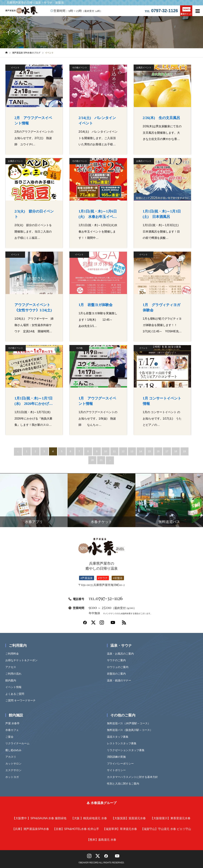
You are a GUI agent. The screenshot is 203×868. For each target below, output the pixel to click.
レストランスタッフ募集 (123, 743)
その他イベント (80, 68)
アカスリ (12, 757)
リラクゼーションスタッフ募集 (127, 750)
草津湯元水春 (120, 829)
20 (92, 460)
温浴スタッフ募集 (119, 737)
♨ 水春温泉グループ (101, 803)
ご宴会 (11, 737)
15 (149, 451)
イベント (15, 68)
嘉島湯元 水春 (101, 840)
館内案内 (12, 680)
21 (101, 460)
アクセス (12, 667)
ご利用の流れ (15, 674)
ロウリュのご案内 (119, 667)
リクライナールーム (19, 743)
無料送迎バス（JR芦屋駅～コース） (130, 723)
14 (141, 451)
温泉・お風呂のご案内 (122, 654)
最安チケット (186, 11)
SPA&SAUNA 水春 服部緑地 (39, 818)
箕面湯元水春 (129, 818)
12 (123, 451)
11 (114, 451)
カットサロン (15, 764)
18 (176, 451)
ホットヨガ (13, 777)
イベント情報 (15, 687)
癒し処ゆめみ (15, 750)
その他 (79, 348)
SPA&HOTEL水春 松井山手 (76, 829)
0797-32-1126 (164, 11)
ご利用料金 (13, 654)
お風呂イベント (144, 68)
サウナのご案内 (118, 660)
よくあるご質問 (16, 694)
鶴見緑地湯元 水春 (89, 818)
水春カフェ (13, 730)
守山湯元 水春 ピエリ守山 (166, 829)
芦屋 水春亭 (14, 723)
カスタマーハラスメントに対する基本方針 (134, 777)
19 (184, 451)
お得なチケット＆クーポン (23, 660)
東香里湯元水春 (170, 818)
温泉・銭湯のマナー (120, 680)
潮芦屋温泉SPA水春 (30, 829)
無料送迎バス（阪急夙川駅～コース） (131, 730)
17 (167, 451)
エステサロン (15, 770)
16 (158, 451)
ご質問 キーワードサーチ (22, 700)
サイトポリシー (118, 770)
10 (106, 451)
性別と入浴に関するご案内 (124, 784)
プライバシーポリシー (122, 764)
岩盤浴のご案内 (118, 674)
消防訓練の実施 (118, 757)
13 (132, 451)
